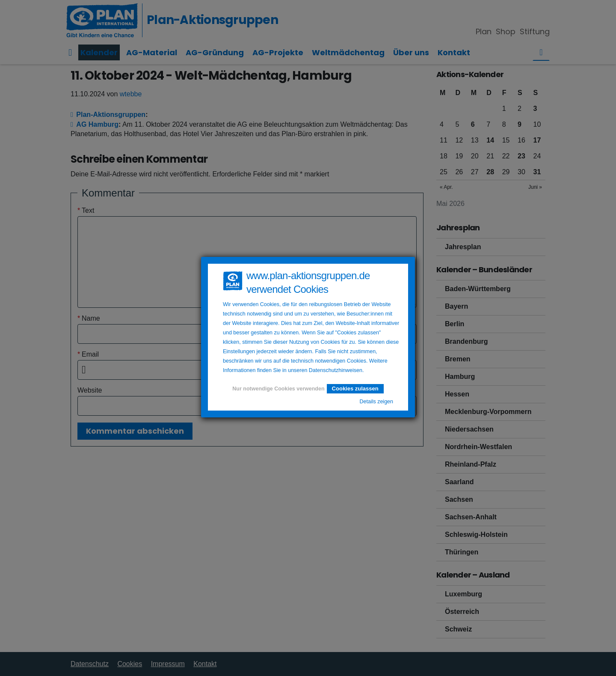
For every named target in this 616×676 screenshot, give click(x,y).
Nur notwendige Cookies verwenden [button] (278, 389)
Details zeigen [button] (376, 402)
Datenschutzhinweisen (336, 370)
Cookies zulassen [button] (355, 389)
